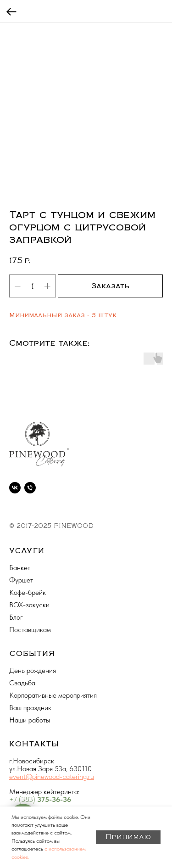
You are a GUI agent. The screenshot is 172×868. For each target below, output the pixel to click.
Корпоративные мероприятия (53, 695)
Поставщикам (30, 630)
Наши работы (30, 720)
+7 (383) (23, 799)
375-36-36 (54, 799)
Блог (16, 617)
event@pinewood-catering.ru (52, 776)
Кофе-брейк (28, 592)
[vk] (15, 488)
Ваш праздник (30, 708)
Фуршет (21, 580)
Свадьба (22, 683)
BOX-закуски (29, 605)
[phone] (30, 488)
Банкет (20, 568)
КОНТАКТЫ (34, 744)
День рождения (33, 670)
